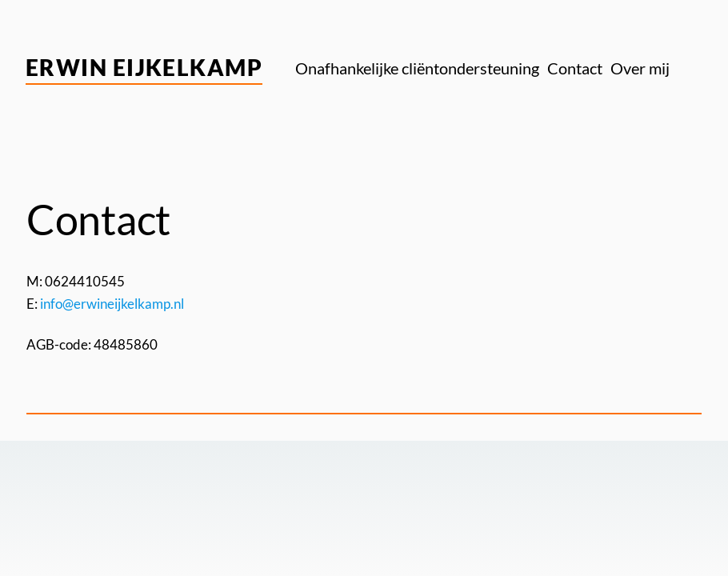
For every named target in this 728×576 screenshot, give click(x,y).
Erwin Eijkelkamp (144, 67)
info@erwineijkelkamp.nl (112, 304)
